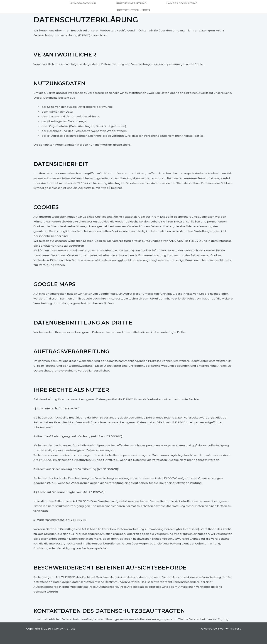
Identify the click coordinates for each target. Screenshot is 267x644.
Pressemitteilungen (133, 10)
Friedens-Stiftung (131, 3)
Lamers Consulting (182, 3)
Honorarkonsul (83, 3)
